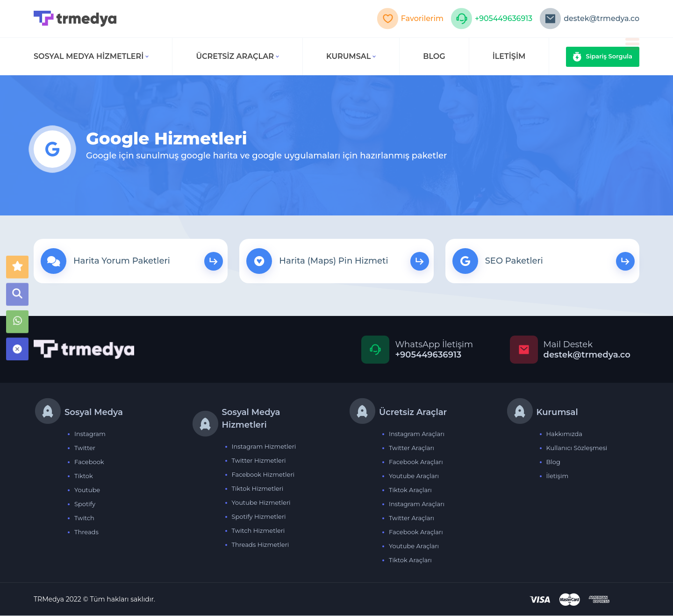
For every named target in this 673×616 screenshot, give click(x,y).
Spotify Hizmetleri (259, 517)
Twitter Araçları (412, 448)
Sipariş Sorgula (603, 57)
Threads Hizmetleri (261, 545)
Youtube (87, 490)
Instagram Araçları (417, 434)
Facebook (89, 462)
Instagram (90, 434)
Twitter (85, 448)
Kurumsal (351, 56)
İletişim (558, 476)
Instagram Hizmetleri (264, 447)
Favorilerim (409, 19)
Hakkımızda (565, 434)
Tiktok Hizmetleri (258, 489)
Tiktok (84, 476)
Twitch (84, 518)
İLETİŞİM (509, 56)
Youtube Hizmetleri (261, 503)
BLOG (434, 56)
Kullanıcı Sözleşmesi (577, 448)
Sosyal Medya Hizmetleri (91, 56)
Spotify (85, 504)
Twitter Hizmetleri (259, 461)
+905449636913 (491, 19)
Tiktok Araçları (410, 490)
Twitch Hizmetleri (258, 531)
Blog (553, 462)
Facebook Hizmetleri (263, 475)
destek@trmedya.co (589, 19)
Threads (86, 532)
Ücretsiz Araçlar (237, 56)
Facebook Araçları (416, 462)
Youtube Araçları (414, 476)
